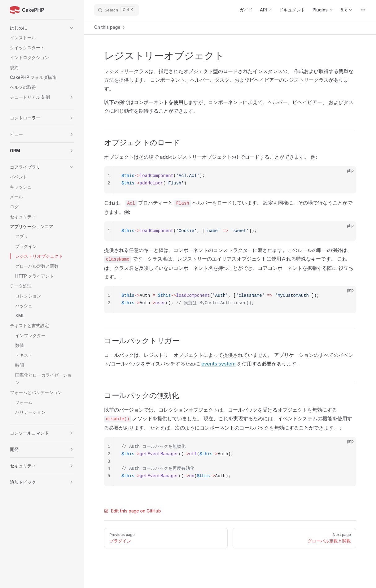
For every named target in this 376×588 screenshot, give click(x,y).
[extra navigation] (363, 10)
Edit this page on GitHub (132, 511)
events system (219, 364)
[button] (42, 28)
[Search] (116, 10)
